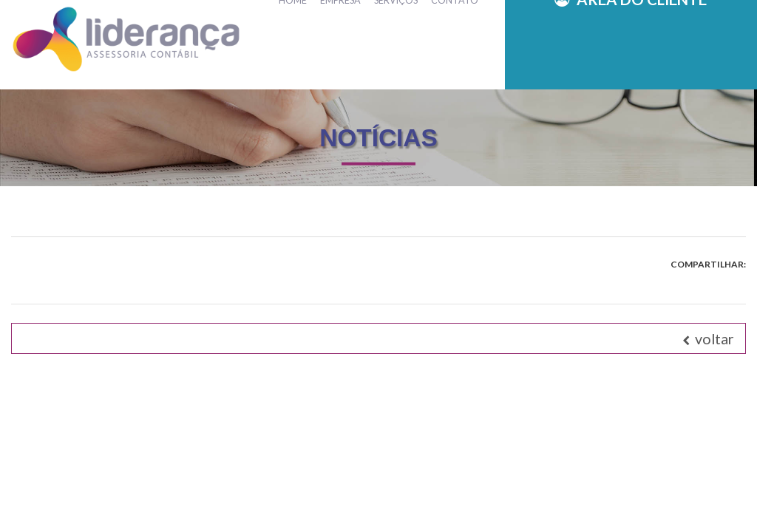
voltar (708, 338)
